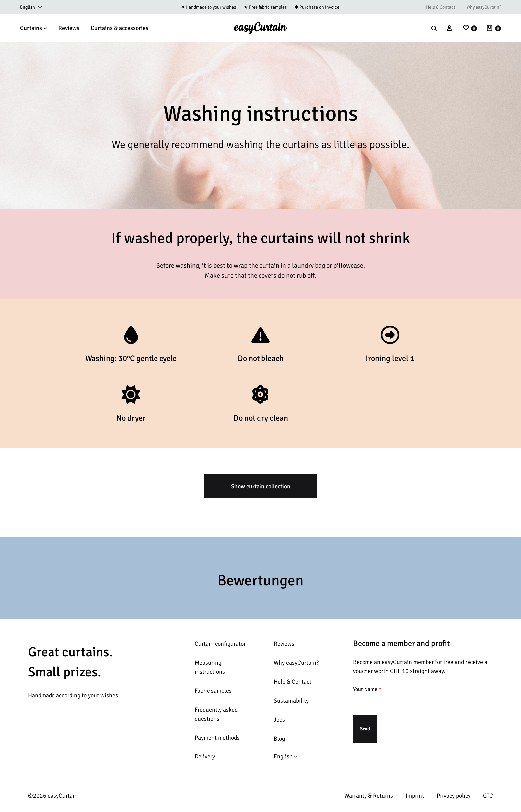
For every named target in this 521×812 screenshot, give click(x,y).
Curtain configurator (220, 644)
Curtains (34, 28)
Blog (279, 739)
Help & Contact (441, 7)
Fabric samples (213, 691)
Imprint (415, 796)
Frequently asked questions (216, 714)
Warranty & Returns (369, 796)
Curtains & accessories (119, 28)
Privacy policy (454, 796)
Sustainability (291, 701)
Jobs (279, 720)
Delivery (205, 756)
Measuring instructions (210, 667)
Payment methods (217, 738)
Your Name (367, 690)
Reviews (69, 28)
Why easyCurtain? (484, 7)
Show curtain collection (261, 486)
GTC (488, 796)
